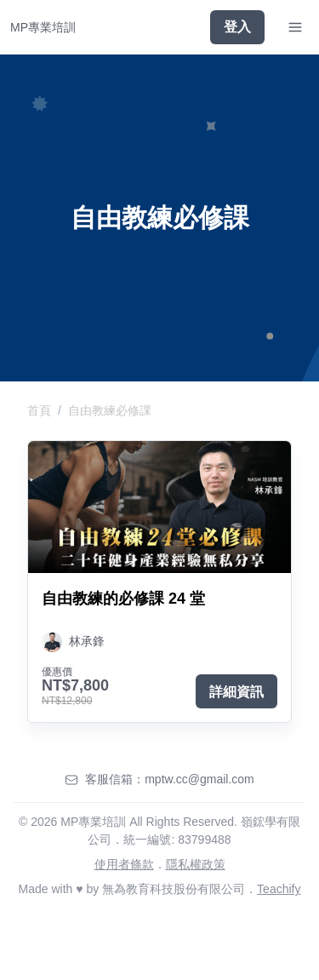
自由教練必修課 (110, 410)
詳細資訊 (236, 692)
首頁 (39, 410)
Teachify (279, 889)
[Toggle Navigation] (295, 27)
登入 (237, 27)
